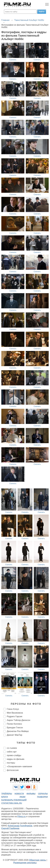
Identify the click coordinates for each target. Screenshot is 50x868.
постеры (11, 763)
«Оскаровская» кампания (19, 766)
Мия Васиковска (15, 713)
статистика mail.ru (12, 803)
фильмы (31, 794)
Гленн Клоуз (13, 709)
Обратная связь (38, 860)
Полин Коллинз (14, 724)
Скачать (13, 60)
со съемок (12, 748)
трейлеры (7, 794)
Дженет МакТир (15, 735)
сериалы (43, 794)
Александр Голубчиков (20, 826)
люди (22, 797)
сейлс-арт (12, 752)
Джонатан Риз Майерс (18, 731)
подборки (42, 797)
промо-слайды (14, 755)
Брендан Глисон (15, 728)
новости (19, 794)
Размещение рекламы (25, 863)
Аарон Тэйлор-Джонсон (19, 720)
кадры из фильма (16, 759)
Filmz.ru (22, 816)
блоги (5, 797)
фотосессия (13, 770)
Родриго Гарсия (15, 716)
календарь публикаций (14, 800)
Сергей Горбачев (10, 828)
